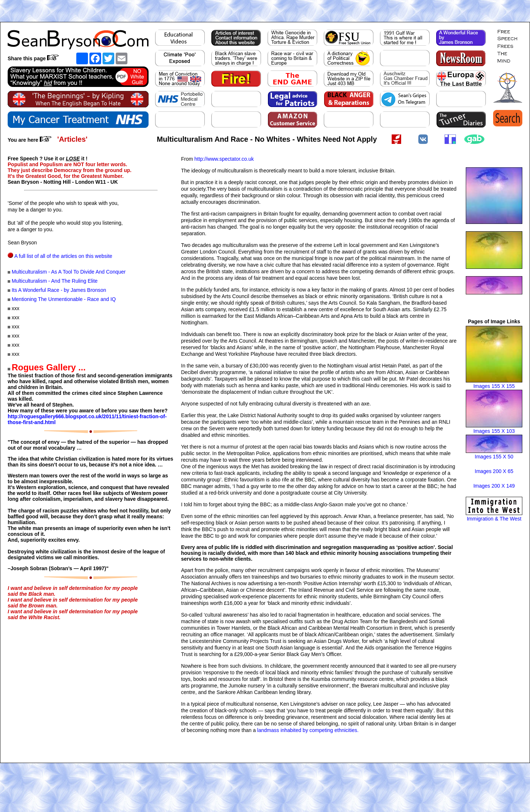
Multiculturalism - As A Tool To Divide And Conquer (69, 272)
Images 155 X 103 (494, 431)
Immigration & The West (494, 519)
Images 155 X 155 (494, 386)
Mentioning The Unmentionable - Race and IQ (64, 299)
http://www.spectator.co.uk (224, 159)
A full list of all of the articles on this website (63, 256)
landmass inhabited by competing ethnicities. (308, 730)
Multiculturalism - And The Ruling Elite (55, 281)
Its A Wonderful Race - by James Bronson (59, 290)
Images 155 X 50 (494, 457)
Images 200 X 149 (494, 486)
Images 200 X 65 (494, 471)
